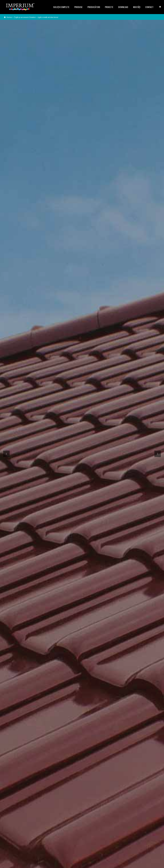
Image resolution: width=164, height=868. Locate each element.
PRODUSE (78, 7)
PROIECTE (109, 7)
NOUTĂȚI (137, 7)
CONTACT (149, 7)
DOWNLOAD (123, 7)
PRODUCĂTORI (94, 7)
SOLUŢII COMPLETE (61, 7)
